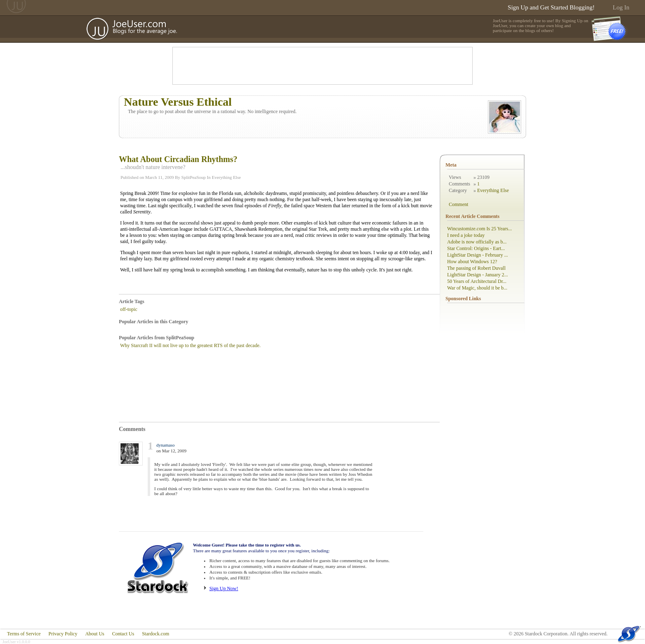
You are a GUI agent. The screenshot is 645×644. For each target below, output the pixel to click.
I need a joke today (466, 235)
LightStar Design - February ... (478, 255)
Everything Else (226, 177)
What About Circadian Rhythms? (178, 159)
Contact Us (123, 634)
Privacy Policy (63, 634)
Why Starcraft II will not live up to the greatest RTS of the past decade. (190, 345)
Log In (621, 7)
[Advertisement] (322, 66)
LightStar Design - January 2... (478, 275)
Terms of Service (24, 634)
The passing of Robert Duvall (476, 268)
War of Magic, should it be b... (477, 288)
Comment (458, 204)
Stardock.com (155, 634)
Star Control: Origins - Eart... (476, 248)
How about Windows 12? (472, 262)
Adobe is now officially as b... (477, 242)
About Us (95, 634)
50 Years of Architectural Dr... (477, 281)
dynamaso (166, 445)
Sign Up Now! (224, 588)
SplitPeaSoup (194, 177)
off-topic (129, 309)
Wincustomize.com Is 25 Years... (480, 229)
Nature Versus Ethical (178, 102)
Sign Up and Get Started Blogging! (551, 7)
